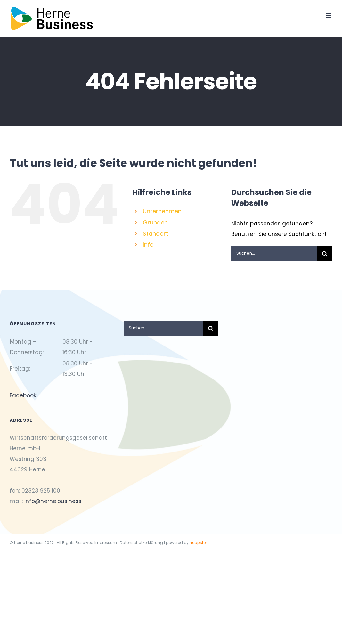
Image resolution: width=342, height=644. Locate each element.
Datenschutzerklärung (141, 543)
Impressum (106, 543)
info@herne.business (53, 501)
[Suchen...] (274, 253)
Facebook (23, 395)
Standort (155, 234)
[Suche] (325, 253)
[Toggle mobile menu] (329, 16)
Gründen (155, 222)
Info (148, 245)
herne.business (29, 543)
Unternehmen (162, 211)
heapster (198, 543)
